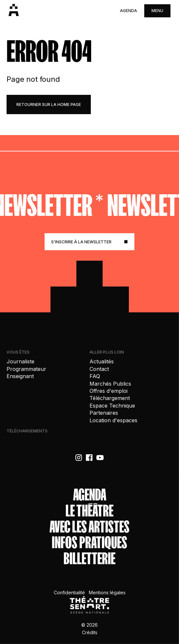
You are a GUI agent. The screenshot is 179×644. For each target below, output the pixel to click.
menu (157, 11)
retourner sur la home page (49, 104)
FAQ (95, 376)
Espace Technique (112, 406)
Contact (99, 369)
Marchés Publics (110, 384)
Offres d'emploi (109, 391)
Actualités (102, 361)
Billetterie (89, 559)
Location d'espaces (113, 420)
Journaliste (20, 361)
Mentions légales (107, 592)
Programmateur (26, 369)
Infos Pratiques (89, 543)
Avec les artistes (89, 527)
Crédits (90, 632)
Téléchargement (110, 398)
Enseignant (20, 376)
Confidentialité (69, 592)
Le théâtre (89, 511)
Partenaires (104, 413)
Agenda (129, 11)
